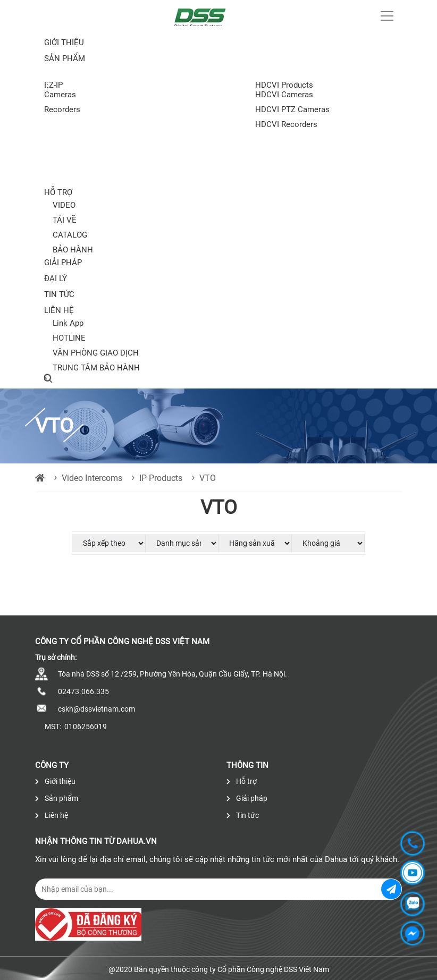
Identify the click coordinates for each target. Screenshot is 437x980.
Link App (68, 323)
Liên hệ (59, 310)
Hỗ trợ (58, 192)
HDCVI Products (284, 85)
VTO (208, 478)
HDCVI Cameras (284, 95)
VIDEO (64, 205)
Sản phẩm (57, 798)
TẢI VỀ (65, 220)
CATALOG (70, 235)
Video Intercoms (92, 478)
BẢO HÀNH (73, 250)
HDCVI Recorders (286, 124)
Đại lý (56, 278)
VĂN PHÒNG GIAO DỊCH (96, 353)
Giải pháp (63, 263)
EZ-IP (53, 85)
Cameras (60, 95)
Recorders (62, 109)
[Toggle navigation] (387, 16)
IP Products (161, 478)
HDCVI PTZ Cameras (292, 109)
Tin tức (59, 294)
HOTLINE (69, 338)
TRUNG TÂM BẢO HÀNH (96, 368)
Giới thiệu (64, 43)
